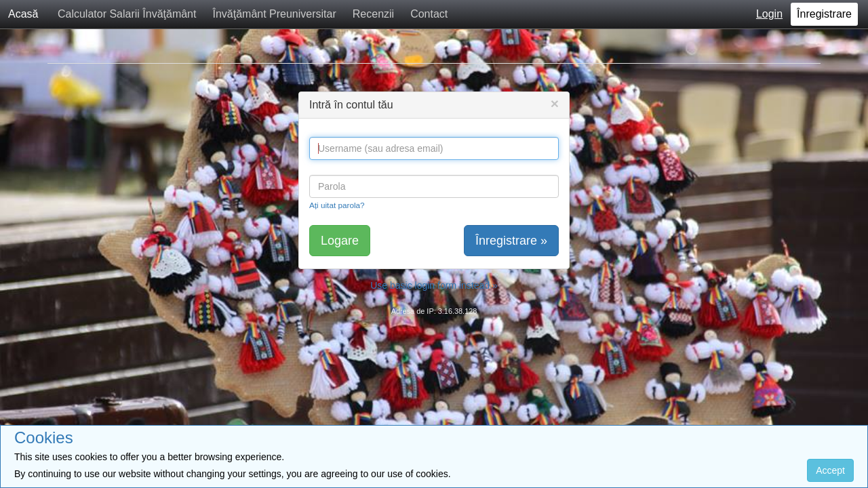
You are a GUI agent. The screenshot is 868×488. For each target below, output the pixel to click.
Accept (830, 470)
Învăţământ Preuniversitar (274, 14)
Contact (429, 14)
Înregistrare (824, 14)
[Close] (555, 103)
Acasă (23, 14)
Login (769, 14)
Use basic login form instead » (434, 285)
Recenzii (373, 14)
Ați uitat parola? (337, 205)
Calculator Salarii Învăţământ (127, 14)
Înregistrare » (511, 241)
